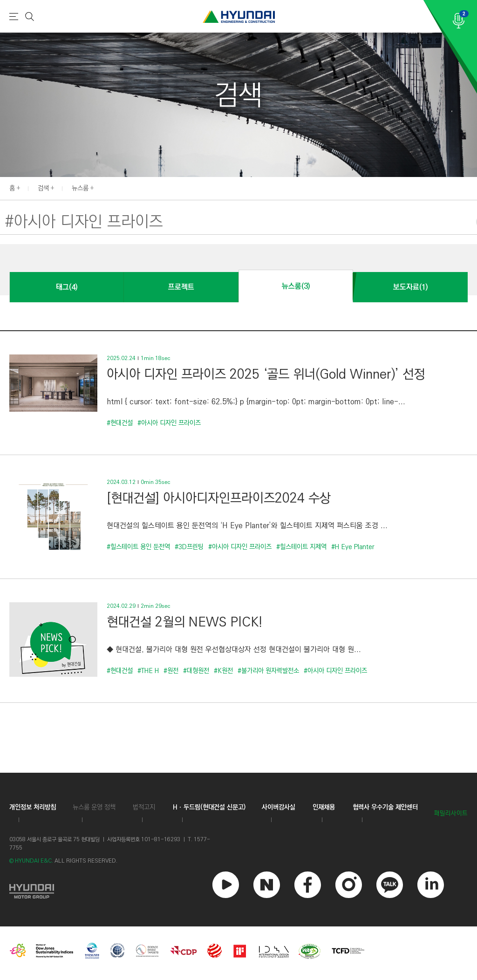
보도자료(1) (410, 287)
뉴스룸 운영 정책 (94, 807)
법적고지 (144, 807)
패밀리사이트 (451, 813)
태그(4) (67, 287)
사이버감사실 (279, 807)
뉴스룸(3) (296, 286)
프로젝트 (181, 287)
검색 (43, 188)
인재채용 (324, 807)
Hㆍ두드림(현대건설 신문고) (209, 807)
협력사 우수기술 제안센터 (385, 807)
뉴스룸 (80, 188)
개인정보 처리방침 (33, 807)
